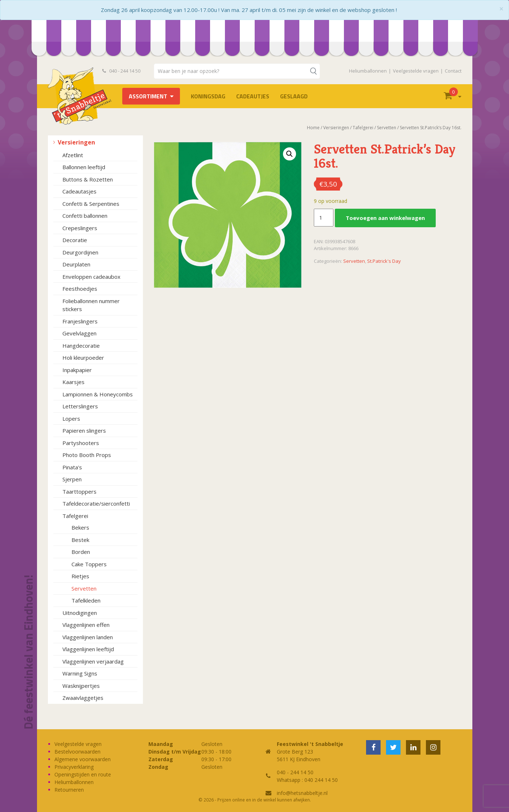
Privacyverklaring (74, 767)
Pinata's (72, 467)
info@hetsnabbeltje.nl (302, 793)
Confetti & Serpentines (91, 204)
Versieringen (76, 142)
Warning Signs (80, 673)
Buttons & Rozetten (88, 179)
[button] (290, 154)
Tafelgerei (75, 516)
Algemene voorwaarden (83, 759)
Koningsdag (208, 96)
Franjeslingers (80, 321)
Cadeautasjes (79, 191)
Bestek (80, 540)
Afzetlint (73, 155)
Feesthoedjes (80, 289)
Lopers (71, 419)
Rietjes (80, 576)
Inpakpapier (77, 370)
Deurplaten (76, 264)
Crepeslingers (80, 228)
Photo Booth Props (87, 455)
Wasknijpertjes (81, 686)
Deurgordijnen (80, 252)
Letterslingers (80, 406)
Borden (81, 552)
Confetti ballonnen (85, 216)
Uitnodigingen (80, 613)
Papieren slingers (84, 431)
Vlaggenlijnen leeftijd (88, 649)
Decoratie (75, 240)
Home (313, 128)
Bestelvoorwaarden (77, 752)
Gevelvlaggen (79, 333)
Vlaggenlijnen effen (86, 625)
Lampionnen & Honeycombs (98, 394)
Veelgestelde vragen (416, 71)
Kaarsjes (73, 382)
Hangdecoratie (81, 346)
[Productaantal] (324, 218)
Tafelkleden (86, 600)
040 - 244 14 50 (122, 71)
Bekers (80, 527)
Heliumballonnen (368, 71)
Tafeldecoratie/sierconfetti (96, 503)
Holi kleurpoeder (83, 358)
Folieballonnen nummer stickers (91, 305)
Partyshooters (81, 443)
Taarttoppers (79, 491)
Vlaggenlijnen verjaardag (93, 661)
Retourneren (69, 790)
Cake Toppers (89, 564)
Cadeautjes (253, 96)
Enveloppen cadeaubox (91, 277)
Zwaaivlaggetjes (83, 698)
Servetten (84, 588)
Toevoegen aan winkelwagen (385, 218)
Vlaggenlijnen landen (88, 637)
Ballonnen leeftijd (84, 167)
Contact (453, 71)
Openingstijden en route (83, 774)
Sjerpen (72, 479)
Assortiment (148, 96)
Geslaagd (294, 96)
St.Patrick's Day (384, 261)
